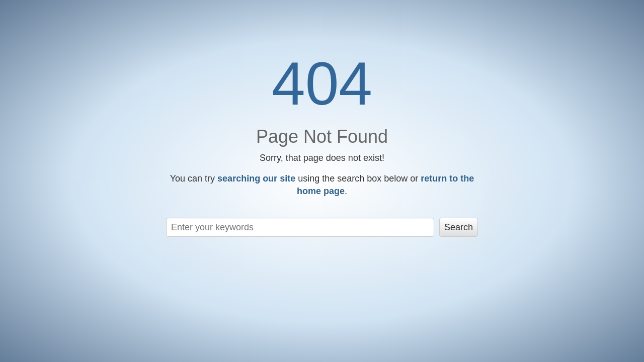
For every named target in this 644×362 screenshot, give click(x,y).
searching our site (256, 178)
